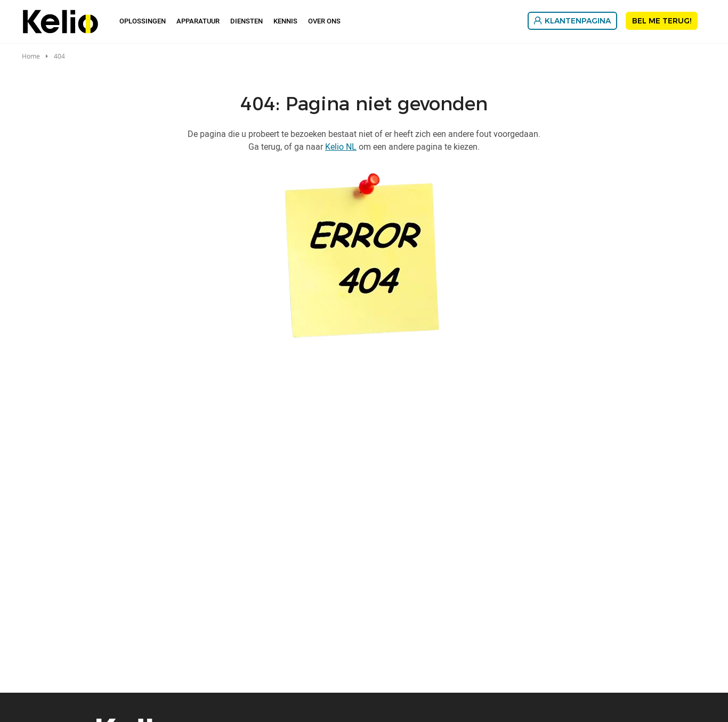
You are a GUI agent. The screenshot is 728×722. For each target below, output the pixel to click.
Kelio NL (341, 147)
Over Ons (324, 21)
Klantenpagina (578, 21)
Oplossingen (143, 21)
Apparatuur (198, 21)
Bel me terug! (662, 21)
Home (31, 56)
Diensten (246, 21)
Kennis (285, 21)
